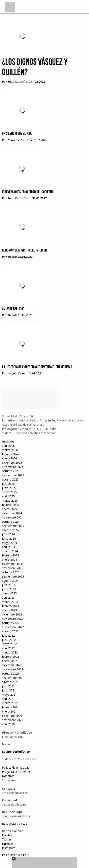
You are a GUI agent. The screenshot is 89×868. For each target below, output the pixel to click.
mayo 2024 (9, 543)
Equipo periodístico (16, 752)
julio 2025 (8, 484)
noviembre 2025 (13, 467)
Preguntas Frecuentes (16, 772)
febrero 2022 (10, 657)
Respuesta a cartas (14, 824)
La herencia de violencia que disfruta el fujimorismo (37, 367)
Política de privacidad (16, 767)
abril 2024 (8, 547)
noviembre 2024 (13, 517)
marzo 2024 (10, 551)
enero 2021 (9, 711)
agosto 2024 (10, 530)
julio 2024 (8, 534)
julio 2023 (8, 585)
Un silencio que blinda (17, 134)
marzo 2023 (10, 602)
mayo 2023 (9, 593)
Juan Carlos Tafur (20, 82)
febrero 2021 (10, 707)
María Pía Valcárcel (21, 140)
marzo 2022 (10, 652)
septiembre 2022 (13, 627)
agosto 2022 (10, 631)
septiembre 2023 (13, 576)
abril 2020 (8, 724)
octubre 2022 (11, 623)
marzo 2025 (10, 500)
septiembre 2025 (13, 475)
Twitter (7, 839)
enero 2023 (9, 610)
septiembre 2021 (13, 678)
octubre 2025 (11, 471)
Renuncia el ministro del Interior (24, 250)
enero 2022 (9, 661)
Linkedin (7, 844)
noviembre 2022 (13, 619)
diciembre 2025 (12, 463)
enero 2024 (9, 560)
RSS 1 (6, 855)
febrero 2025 (10, 505)
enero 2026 (9, 458)
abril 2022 (8, 648)
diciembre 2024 (12, 513)
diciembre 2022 (12, 614)
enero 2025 (9, 509)
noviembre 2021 (13, 669)
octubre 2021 (11, 673)
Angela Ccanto (18, 374)
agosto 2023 (10, 581)
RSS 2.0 (15, 855)
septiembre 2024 (13, 526)
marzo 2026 (10, 450)
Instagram (9, 848)
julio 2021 (8, 686)
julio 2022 (8, 635)
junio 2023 (9, 589)
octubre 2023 (11, 572)
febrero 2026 (10, 454)
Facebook (8, 835)
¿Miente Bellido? (13, 309)
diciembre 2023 (12, 564)
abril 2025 (8, 496)
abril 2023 (8, 598)
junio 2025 (9, 488)
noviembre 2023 (13, 568)
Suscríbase (9, 780)
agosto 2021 (10, 682)
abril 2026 (8, 446)
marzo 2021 (10, 703)
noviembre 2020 (13, 720)
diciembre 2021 (12, 665)
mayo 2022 (9, 644)
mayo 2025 (9, 492)
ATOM (25, 855)
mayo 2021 (9, 695)
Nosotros (8, 776)
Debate (13, 257)
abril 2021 (8, 699)
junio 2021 (9, 690)
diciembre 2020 (12, 716)
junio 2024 (9, 538)
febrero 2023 (10, 606)
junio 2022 (9, 640)
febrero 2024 (10, 555)
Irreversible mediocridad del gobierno (28, 192)
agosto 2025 (10, 479)
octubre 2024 (11, 522)
